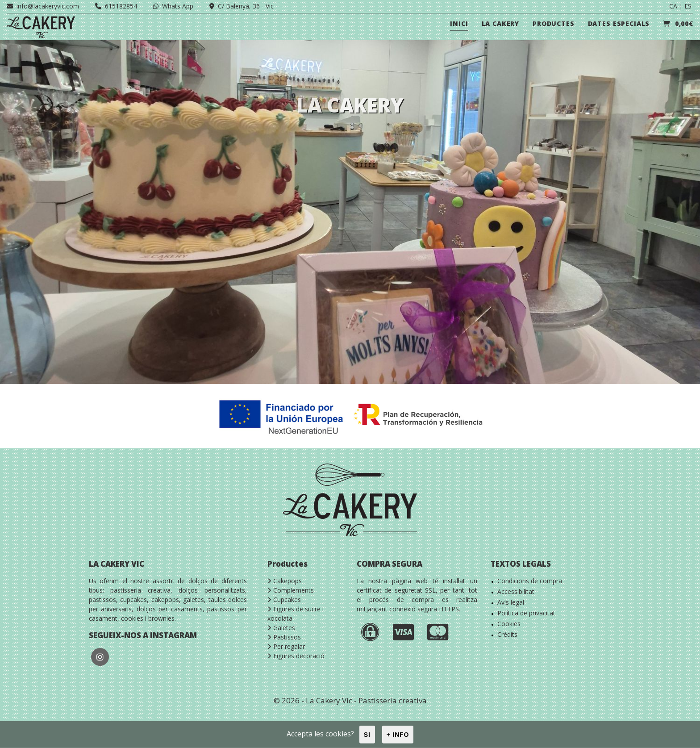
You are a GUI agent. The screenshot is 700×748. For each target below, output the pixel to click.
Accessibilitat (516, 591)
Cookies (509, 624)
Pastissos (284, 637)
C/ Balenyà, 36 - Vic (242, 6)
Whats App (173, 6)
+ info (398, 735)
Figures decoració (296, 656)
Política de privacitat (526, 613)
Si (367, 735)
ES (688, 6)
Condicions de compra (530, 581)
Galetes (281, 628)
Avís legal (511, 602)
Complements (291, 590)
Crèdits (507, 634)
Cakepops (285, 581)
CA (673, 6)
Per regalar (286, 646)
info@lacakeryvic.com (43, 6)
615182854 (116, 6)
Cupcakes (284, 600)
